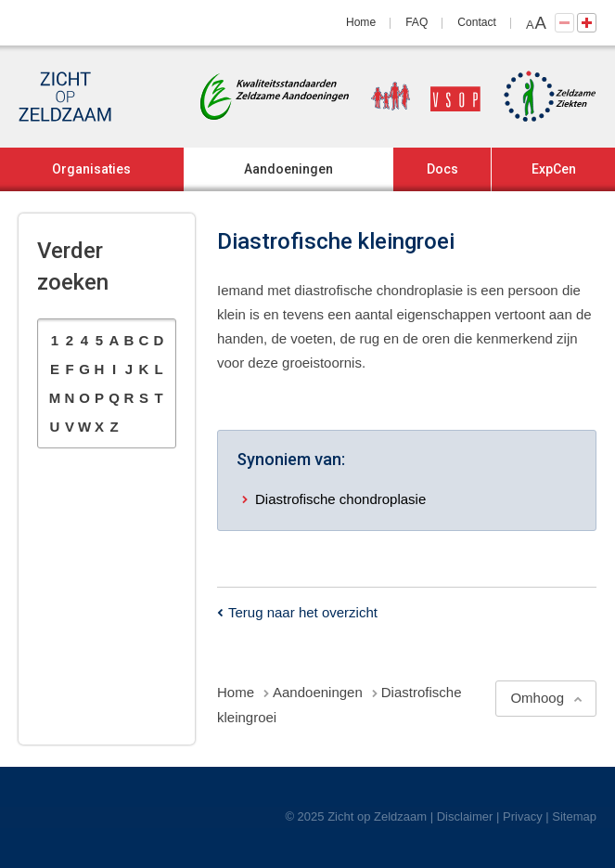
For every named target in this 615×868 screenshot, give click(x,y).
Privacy (523, 816)
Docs (442, 169)
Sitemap (574, 816)
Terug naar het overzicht (303, 612)
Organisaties (91, 169)
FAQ (416, 22)
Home (361, 22)
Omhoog (537, 698)
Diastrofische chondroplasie (340, 499)
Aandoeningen (288, 169)
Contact (477, 22)
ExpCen (554, 169)
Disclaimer (465, 816)
